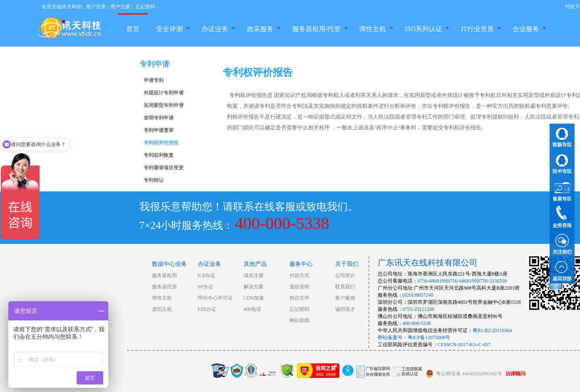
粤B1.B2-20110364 (492, 330)
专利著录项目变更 (164, 168)
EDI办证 (207, 309)
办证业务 (215, 29)
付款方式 (299, 275)
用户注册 (120, 7)
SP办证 (205, 287)
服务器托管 (164, 287)
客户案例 (345, 298)
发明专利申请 (159, 118)
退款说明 (299, 287)
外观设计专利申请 (164, 93)
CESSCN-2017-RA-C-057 (464, 345)
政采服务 (260, 29)
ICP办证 (207, 275)
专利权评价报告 (161, 143)
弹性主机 (373, 29)
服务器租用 (164, 275)
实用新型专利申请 (164, 105)
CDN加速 (254, 298)
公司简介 (345, 275)
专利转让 (154, 180)
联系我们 (345, 287)
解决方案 (254, 287)
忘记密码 (145, 7)
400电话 (252, 309)
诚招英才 (345, 309)
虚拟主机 (162, 309)
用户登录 (96, 7)
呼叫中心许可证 (215, 298)
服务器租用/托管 (316, 29)
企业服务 (526, 29)
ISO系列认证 (423, 29)
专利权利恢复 (159, 155)
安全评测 (169, 29)
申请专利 (154, 80)
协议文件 (299, 298)
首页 (133, 29)
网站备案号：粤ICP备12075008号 (414, 337)
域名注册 (254, 275)
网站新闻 (299, 320)
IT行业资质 (477, 29)
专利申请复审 (159, 130)
